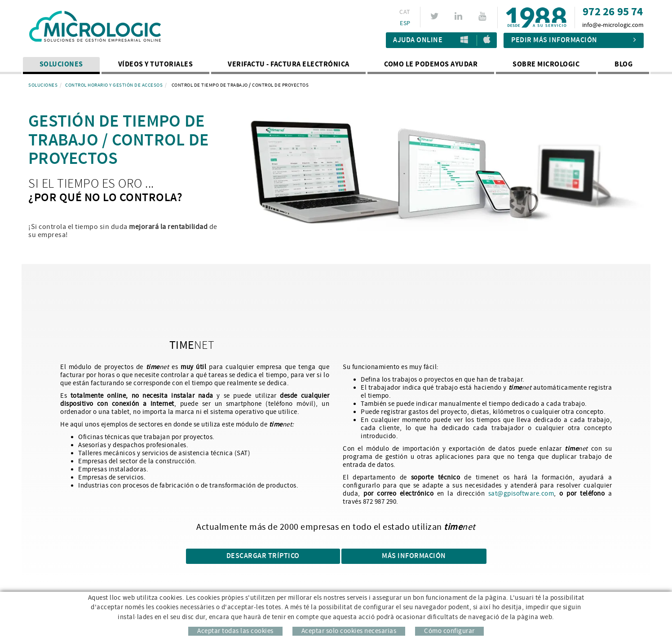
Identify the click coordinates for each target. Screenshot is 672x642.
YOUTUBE (484, 16)
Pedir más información (574, 40)
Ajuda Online (418, 40)
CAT (405, 12)
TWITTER (436, 16)
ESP (405, 23)
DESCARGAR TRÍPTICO (263, 556)
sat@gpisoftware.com (521, 494)
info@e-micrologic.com (613, 25)
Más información (414, 556)
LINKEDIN (460, 16)
